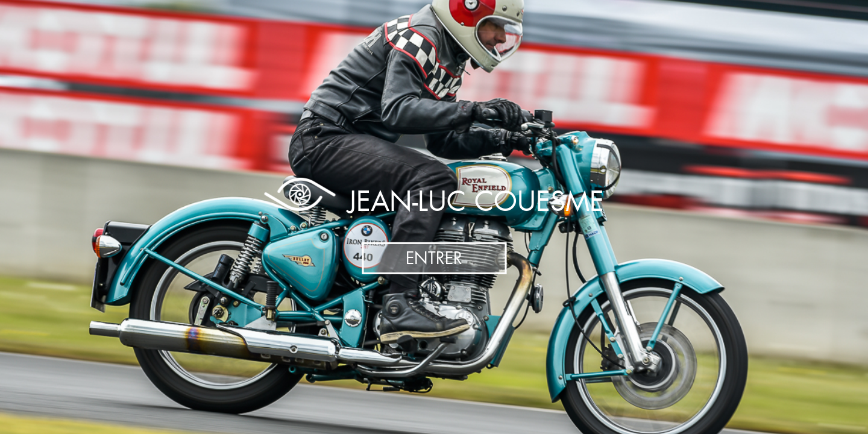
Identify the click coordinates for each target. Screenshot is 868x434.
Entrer (434, 258)
